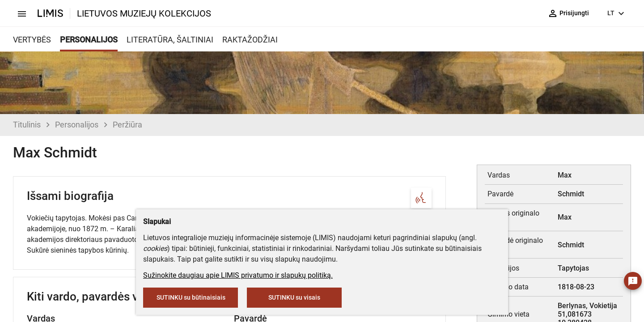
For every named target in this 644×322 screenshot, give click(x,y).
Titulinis (27, 125)
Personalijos (77, 125)
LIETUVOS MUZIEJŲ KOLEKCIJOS (144, 13)
